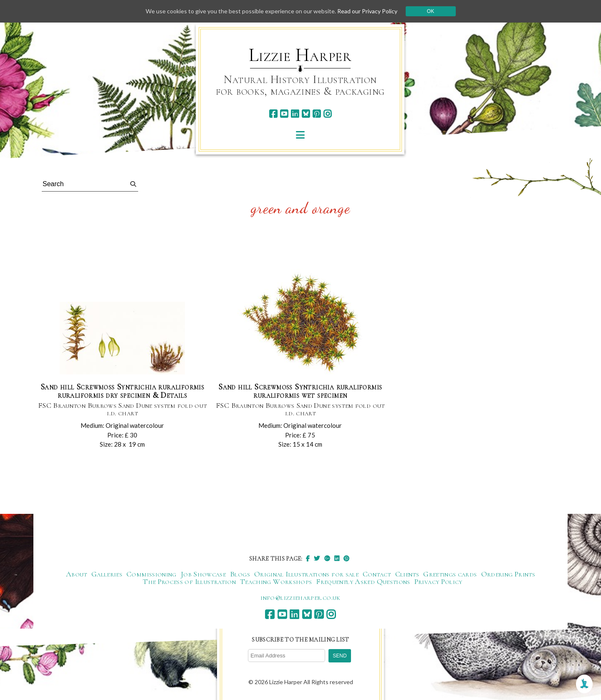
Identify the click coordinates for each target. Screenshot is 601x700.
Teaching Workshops (276, 581)
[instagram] (327, 114)
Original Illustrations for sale (306, 574)
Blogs (240, 574)
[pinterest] (317, 114)
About (77, 574)
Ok (431, 11)
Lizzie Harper (300, 55)
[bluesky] (306, 114)
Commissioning (152, 574)
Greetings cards (450, 574)
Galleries (107, 574)
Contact (377, 574)
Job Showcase (203, 574)
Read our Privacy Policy (367, 11)
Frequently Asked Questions (363, 581)
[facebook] (273, 114)
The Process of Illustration (189, 581)
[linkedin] (295, 114)
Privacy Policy (438, 581)
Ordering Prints (508, 574)
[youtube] (284, 114)
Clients (407, 574)
